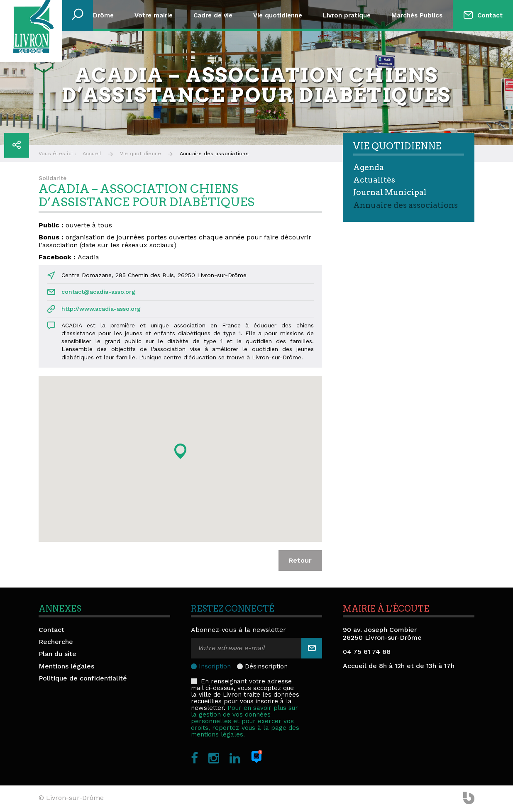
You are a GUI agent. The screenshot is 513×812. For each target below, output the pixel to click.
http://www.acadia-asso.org (101, 309)
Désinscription (266, 666)
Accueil (92, 154)
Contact (490, 15)
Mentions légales (66, 666)
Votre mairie (154, 15)
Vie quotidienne (278, 15)
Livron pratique (347, 15)
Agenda (369, 167)
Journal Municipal (390, 192)
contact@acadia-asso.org (98, 292)
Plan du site (57, 654)
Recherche (56, 642)
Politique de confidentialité (83, 678)
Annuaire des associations (406, 205)
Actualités (374, 180)
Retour (300, 560)
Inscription (215, 666)
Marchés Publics (417, 15)
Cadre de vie (213, 15)
